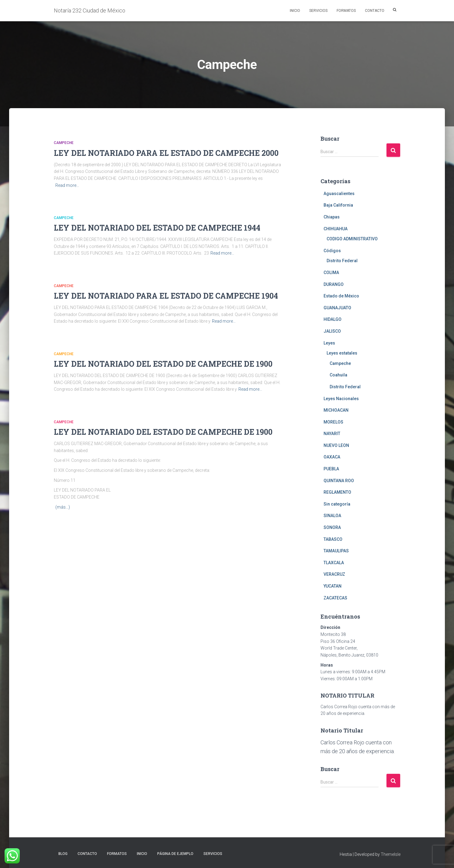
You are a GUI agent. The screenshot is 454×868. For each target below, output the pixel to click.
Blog (63, 854)
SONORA (332, 527)
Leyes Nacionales (341, 399)
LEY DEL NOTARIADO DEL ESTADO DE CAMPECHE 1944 (157, 228)
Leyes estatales (342, 353)
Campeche (64, 143)
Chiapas (332, 217)
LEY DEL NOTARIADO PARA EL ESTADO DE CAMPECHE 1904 (166, 296)
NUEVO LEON (336, 445)
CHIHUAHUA (336, 229)
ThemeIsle (391, 854)
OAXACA (332, 457)
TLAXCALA (334, 563)
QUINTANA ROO (339, 481)
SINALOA (332, 516)
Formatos (346, 11)
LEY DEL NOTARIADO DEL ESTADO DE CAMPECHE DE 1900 (163, 364)
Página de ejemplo (175, 854)
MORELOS (333, 422)
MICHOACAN (336, 410)
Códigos (332, 251)
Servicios (318, 11)
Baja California (338, 205)
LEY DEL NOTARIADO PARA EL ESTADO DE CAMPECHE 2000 (166, 153)
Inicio (295, 11)
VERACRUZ (334, 574)
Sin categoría (337, 504)
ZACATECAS (335, 598)
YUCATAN (333, 586)
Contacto (375, 11)
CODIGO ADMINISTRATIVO (352, 239)
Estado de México (341, 296)
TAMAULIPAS (336, 551)
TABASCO (333, 539)
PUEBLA (331, 469)
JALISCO (332, 331)
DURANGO (334, 284)
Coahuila (338, 375)
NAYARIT (332, 434)
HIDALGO (333, 319)
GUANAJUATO (337, 308)
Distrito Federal (342, 261)
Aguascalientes (339, 194)
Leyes (329, 343)
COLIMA (331, 273)
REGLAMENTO (337, 492)
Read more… (67, 185)
